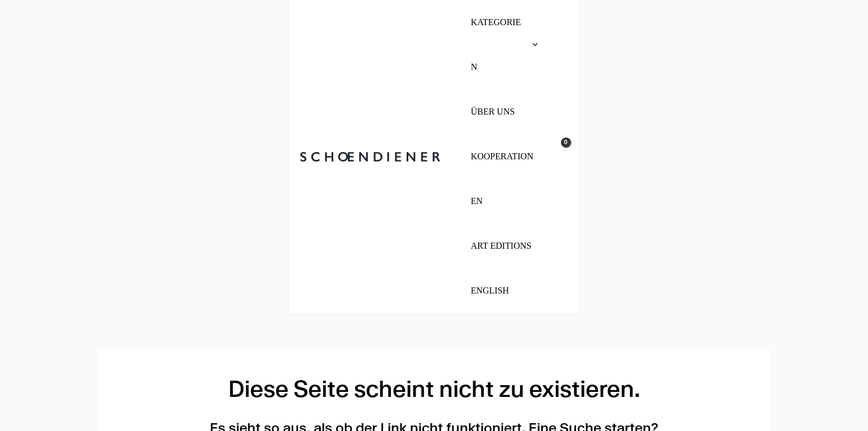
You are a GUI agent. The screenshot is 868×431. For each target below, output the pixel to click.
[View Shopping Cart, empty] (759, 22)
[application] (435, 22)
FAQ (341, 398)
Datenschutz (139, 358)
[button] (406, 22)
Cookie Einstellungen (162, 398)
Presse (350, 358)
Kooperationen (372, 378)
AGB (114, 378)
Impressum (133, 338)
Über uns (355, 338)
